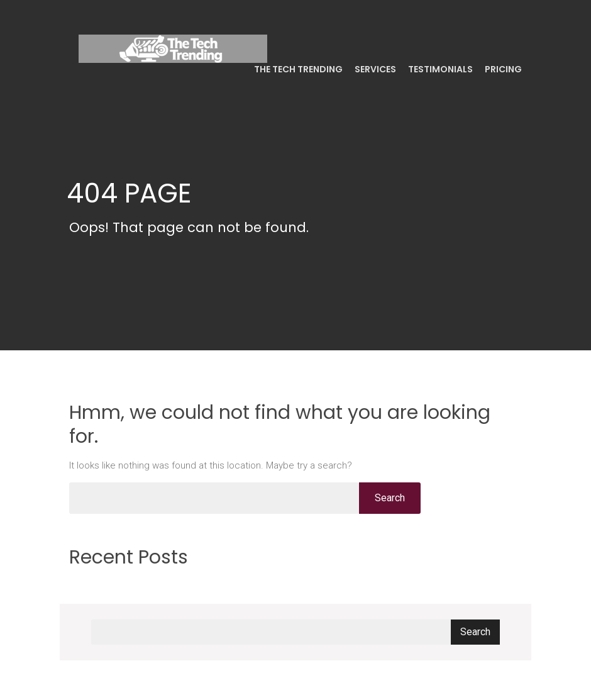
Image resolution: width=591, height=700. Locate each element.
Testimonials (439, 69)
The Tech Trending (297, 69)
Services (374, 69)
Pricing (502, 69)
